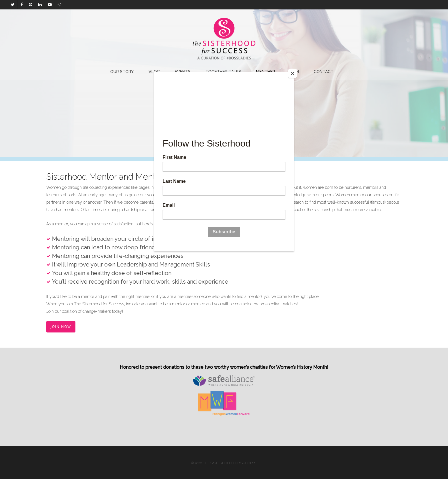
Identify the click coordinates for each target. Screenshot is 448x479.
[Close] (293, 73)
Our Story (122, 72)
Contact (324, 72)
